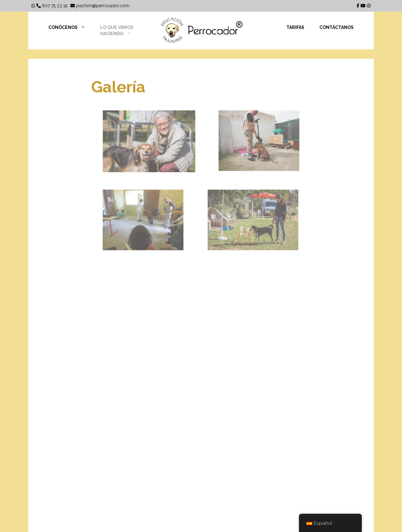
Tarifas (295, 27)
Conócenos (71, 27)
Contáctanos (337, 27)
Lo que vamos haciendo (119, 31)
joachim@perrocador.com (100, 6)
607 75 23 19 (52, 6)
